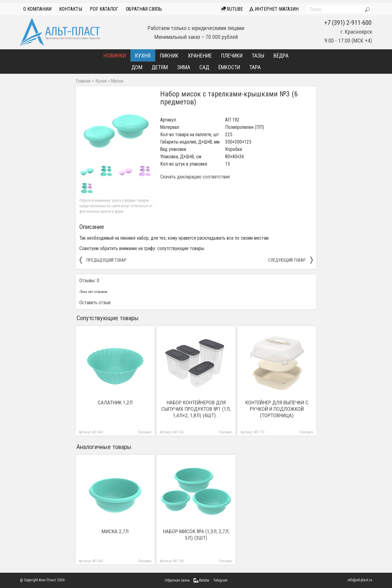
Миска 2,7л (115, 531)
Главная (83, 81)
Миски (117, 81)
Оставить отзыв (95, 303)
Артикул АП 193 (172, 561)
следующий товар (290, 260)
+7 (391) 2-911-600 (348, 23)
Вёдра (281, 56)
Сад (204, 67)
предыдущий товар (103, 260)
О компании (37, 9)
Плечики (232, 56)
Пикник (169, 56)
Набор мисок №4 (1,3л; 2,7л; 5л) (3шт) (196, 535)
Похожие (145, 432)
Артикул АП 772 (253, 432)
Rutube (232, 9)
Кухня (143, 56)
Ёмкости (229, 67)
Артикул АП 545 (172, 432)
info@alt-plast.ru (360, 580)
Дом (137, 67)
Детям (160, 67)
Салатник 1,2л (115, 403)
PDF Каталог (104, 9)
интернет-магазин (274, 9)
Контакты (71, 9)
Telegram (220, 580)
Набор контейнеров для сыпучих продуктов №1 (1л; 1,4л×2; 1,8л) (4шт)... (196, 409)
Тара (255, 67)
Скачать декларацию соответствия (195, 177)
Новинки (115, 56)
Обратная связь (144, 9)
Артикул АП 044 (91, 432)
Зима (184, 67)
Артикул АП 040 (91, 561)
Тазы (258, 56)
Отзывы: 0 (89, 281)
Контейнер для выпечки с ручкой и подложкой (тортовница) (277, 409)
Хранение (200, 56)
